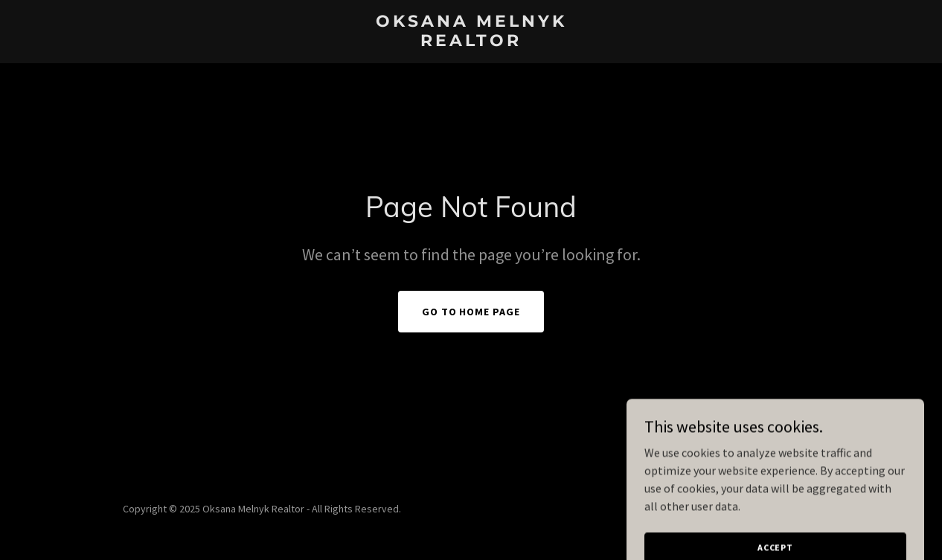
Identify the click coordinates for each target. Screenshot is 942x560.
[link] (471, 42)
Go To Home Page (471, 312)
